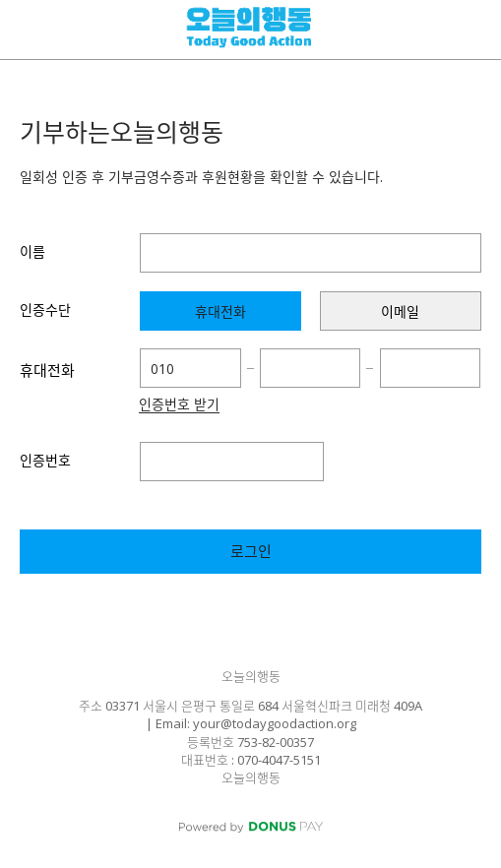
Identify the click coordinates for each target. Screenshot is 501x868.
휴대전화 (47, 370)
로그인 (251, 551)
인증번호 (45, 460)
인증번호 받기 (179, 405)
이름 (32, 251)
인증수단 (45, 310)
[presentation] (220, 311)
